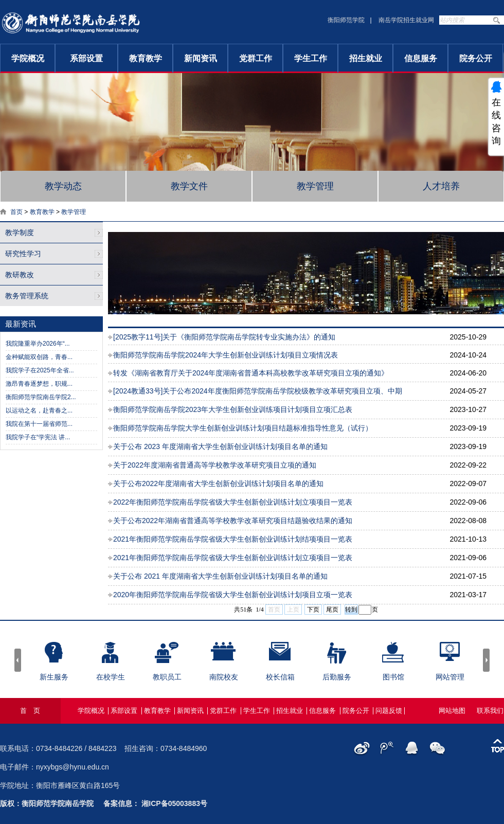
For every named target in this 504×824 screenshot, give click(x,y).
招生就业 (366, 58)
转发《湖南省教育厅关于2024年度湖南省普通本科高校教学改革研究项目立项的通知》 (251, 373)
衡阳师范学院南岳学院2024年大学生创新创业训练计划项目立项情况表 (226, 355)
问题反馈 (389, 711)
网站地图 (452, 711)
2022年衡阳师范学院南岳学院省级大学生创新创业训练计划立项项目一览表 (233, 502)
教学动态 (63, 186)
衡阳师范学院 (346, 20)
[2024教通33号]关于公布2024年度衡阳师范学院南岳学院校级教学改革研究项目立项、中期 (258, 391)
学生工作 (311, 58)
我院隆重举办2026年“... (38, 344)
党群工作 (256, 58)
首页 (16, 212)
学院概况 (28, 58)
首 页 (30, 711)
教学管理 (315, 186)
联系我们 (490, 711)
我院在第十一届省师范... (39, 424)
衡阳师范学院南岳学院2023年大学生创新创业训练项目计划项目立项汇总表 (233, 409)
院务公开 (476, 58)
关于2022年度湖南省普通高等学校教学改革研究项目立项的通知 (215, 465)
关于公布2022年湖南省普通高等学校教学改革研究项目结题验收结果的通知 (233, 521)
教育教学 (146, 58)
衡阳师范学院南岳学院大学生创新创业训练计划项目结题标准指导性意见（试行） (243, 428)
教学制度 (20, 232)
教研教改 (20, 275)
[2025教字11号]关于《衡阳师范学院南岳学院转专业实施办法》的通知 (224, 337)
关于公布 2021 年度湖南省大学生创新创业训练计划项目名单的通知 (220, 576)
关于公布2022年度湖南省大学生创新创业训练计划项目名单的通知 (218, 483)
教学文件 (189, 186)
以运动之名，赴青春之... (39, 410)
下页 (313, 610)
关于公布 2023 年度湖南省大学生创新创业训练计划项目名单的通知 (220, 446)
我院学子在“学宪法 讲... (38, 437)
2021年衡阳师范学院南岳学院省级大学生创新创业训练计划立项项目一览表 (233, 558)
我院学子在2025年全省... (40, 370)
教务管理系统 (27, 296)
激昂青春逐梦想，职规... (39, 384)
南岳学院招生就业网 (406, 20)
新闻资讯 (201, 58)
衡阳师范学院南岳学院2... (41, 397)
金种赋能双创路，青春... (39, 357)
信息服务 (421, 58)
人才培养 (441, 186)
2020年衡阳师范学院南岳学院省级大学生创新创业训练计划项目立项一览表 (233, 595)
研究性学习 (23, 254)
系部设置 (86, 58)
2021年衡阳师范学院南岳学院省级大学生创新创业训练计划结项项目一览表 (233, 539)
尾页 (332, 610)
